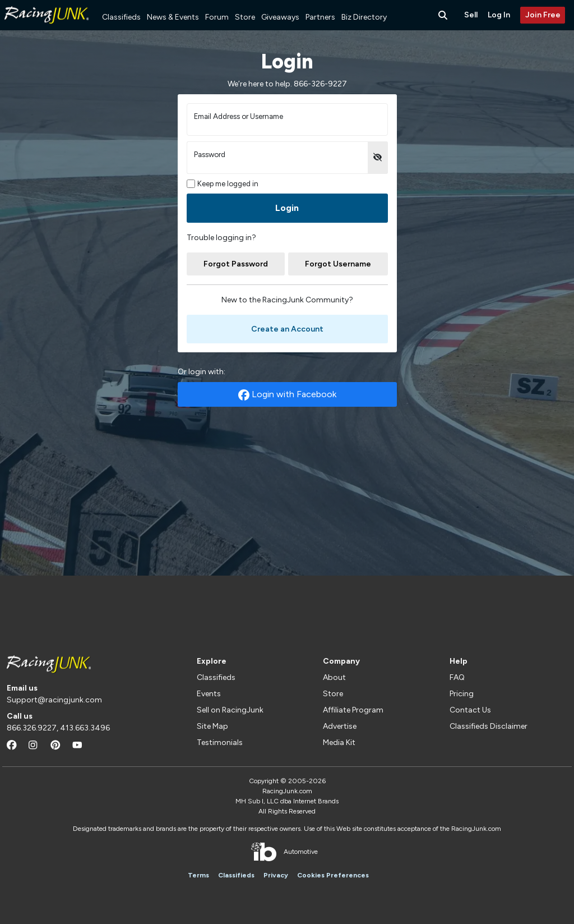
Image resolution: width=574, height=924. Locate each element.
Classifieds (121, 17)
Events (209, 694)
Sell (471, 15)
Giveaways (280, 17)
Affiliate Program (353, 710)
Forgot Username (338, 264)
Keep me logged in (223, 184)
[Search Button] (444, 15)
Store (245, 17)
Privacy (276, 875)
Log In (499, 15)
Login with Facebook (287, 395)
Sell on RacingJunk (230, 710)
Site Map (212, 726)
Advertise (340, 726)
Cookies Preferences (333, 875)
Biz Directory (364, 17)
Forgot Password (236, 264)
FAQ (457, 677)
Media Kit (339, 743)
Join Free (543, 15)
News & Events (173, 17)
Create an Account (287, 329)
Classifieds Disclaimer (489, 726)
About (334, 677)
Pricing (462, 694)
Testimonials (220, 743)
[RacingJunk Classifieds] (47, 28)
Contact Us (470, 710)
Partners (320, 17)
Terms (198, 875)
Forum (217, 17)
